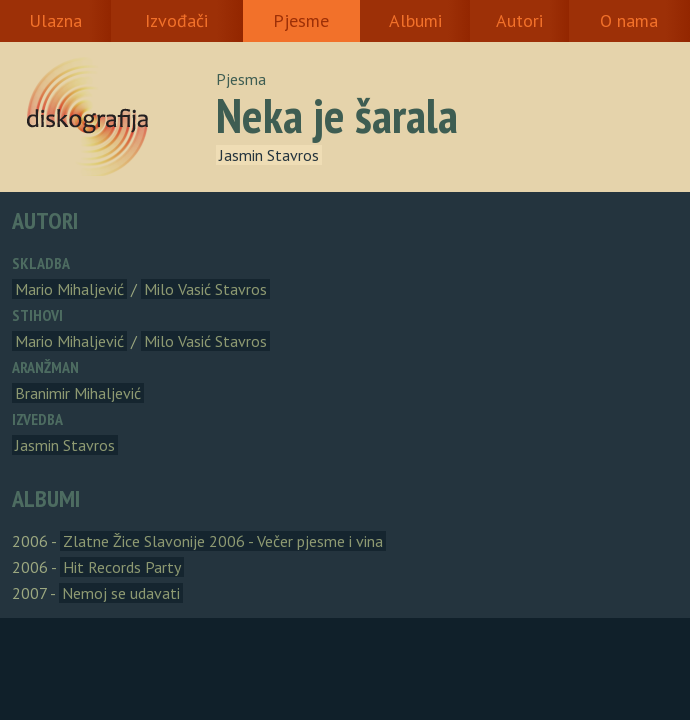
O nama (629, 20)
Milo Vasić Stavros (205, 289)
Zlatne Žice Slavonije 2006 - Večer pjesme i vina (223, 541)
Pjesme (301, 20)
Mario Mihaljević (69, 289)
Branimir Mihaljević (78, 393)
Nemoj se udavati (121, 593)
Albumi (415, 20)
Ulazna (55, 20)
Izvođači (176, 20)
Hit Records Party (122, 567)
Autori (519, 20)
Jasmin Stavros (269, 155)
